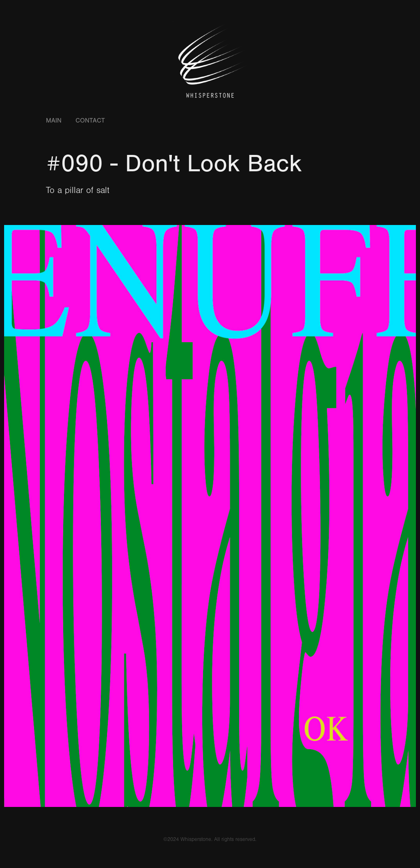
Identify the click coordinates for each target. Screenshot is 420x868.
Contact (90, 120)
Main (54, 120)
